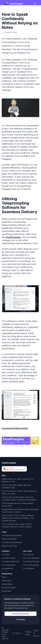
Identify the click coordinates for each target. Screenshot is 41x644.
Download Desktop (20, 614)
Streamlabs (6, 591)
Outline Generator (9, 539)
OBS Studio (7, 581)
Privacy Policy (28, 633)
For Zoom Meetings (31, 558)
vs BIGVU (6, 555)
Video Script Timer (9, 546)
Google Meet (7, 584)
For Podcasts (29, 568)
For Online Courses (31, 561)
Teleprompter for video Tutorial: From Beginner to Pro (18, 480)
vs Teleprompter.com (11, 561)
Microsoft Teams (9, 588)
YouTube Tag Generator (12, 535)
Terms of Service (36, 633)
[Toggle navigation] (35, 4)
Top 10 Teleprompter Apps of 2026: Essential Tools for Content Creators (17, 525)
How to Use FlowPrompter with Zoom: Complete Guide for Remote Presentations (19, 498)
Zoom (4, 577)
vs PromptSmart (9, 565)
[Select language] (17, 633)
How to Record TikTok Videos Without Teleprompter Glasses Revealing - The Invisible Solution (18, 518)
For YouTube (28, 555)
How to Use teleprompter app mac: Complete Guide (17, 486)
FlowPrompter (13, 237)
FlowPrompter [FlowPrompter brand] (9, 463)
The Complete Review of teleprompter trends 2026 (18, 505)
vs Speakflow (7, 568)
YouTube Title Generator (12, 542)
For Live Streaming (31, 565)
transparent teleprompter (15, 428)
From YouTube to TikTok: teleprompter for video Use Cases (20, 492)
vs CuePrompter (9, 558)
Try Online (20, 619)
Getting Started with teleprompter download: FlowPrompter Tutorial (20, 511)
